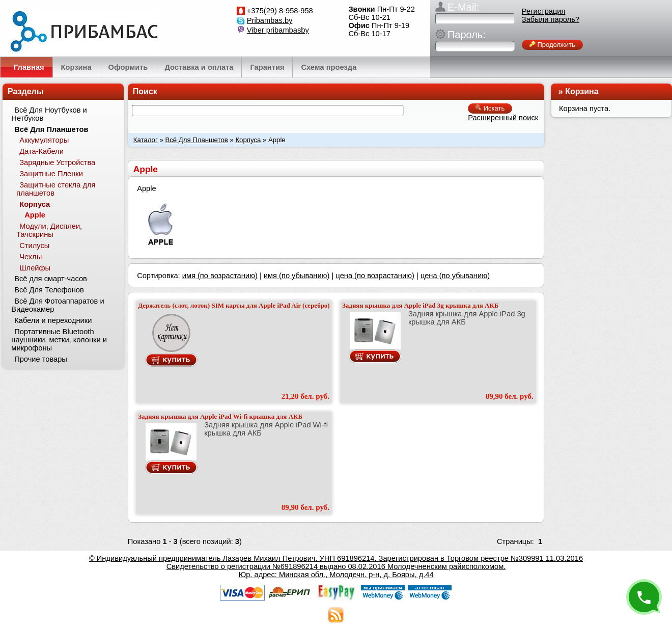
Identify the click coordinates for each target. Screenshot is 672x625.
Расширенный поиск (503, 118)
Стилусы (34, 246)
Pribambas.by (270, 20)
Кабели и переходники (53, 320)
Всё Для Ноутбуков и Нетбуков (49, 114)
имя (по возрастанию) (220, 276)
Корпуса (248, 140)
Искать (490, 108)
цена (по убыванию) (455, 276)
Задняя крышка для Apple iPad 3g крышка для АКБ (421, 305)
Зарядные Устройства (57, 162)
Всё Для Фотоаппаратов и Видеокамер (58, 305)
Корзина (582, 91)
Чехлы (31, 257)
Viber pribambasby (278, 30)
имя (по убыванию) (297, 276)
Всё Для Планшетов (196, 140)
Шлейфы (35, 268)
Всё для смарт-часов (51, 279)
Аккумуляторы (44, 140)
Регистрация (544, 11)
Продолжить (552, 45)
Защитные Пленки (51, 174)
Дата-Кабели (41, 151)
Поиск (145, 91)
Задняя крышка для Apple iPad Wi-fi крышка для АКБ (220, 416)
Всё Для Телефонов (49, 290)
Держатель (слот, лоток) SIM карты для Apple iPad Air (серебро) (234, 305)
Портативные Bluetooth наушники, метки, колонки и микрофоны (59, 340)
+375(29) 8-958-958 (280, 11)
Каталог (146, 140)
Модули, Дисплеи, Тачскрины (49, 230)
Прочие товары (41, 359)
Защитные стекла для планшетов (56, 189)
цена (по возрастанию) (375, 276)
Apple (35, 215)
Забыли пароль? (551, 19)
